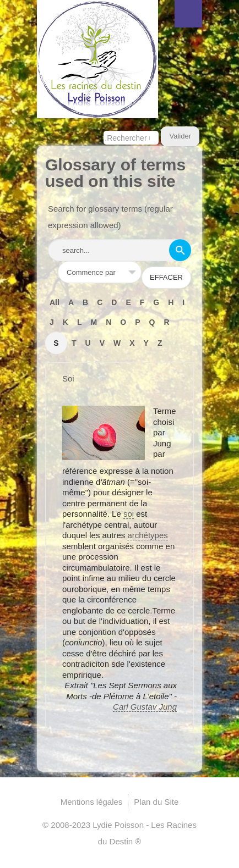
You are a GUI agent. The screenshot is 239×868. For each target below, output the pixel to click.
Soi (68, 378)
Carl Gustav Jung (145, 707)
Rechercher (104, 127)
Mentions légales (92, 802)
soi (129, 514)
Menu (188, 14)
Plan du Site (156, 802)
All (55, 302)
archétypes (147, 535)
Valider (180, 136)
